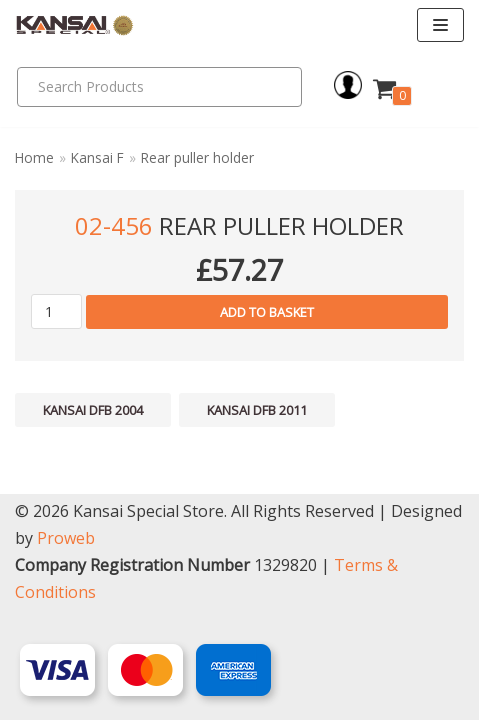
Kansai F (97, 157)
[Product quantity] (56, 311)
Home (34, 157)
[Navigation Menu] (440, 25)
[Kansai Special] (75, 25)
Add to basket (267, 312)
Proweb (66, 538)
